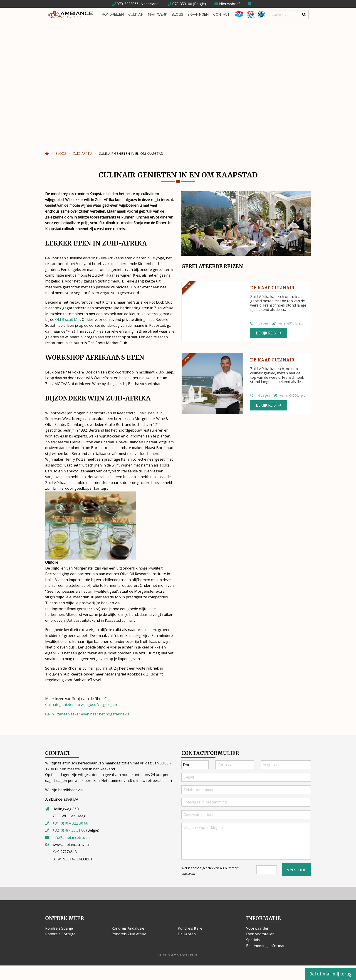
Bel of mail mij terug (330, 974)
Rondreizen (113, 15)
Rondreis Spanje (59, 928)
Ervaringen (198, 15)
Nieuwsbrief (227, 4)
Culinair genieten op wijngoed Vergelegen (81, 705)
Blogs (177, 15)
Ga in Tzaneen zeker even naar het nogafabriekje (87, 714)
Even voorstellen (260, 934)
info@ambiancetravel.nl (72, 838)
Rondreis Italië (190, 928)
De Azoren (187, 934)
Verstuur (296, 869)
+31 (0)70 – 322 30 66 (70, 823)
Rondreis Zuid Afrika (129, 934)
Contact (221, 15)
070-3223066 (125, 4)
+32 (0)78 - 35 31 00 (69, 830)
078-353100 (180, 4)
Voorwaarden (258, 928)
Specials (253, 940)
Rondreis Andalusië (128, 928)
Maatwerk (158, 15)
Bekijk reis (269, 333)
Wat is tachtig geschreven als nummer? (210, 871)
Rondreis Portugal (61, 934)
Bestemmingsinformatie (267, 946)
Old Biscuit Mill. (68, 319)
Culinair (136, 15)
